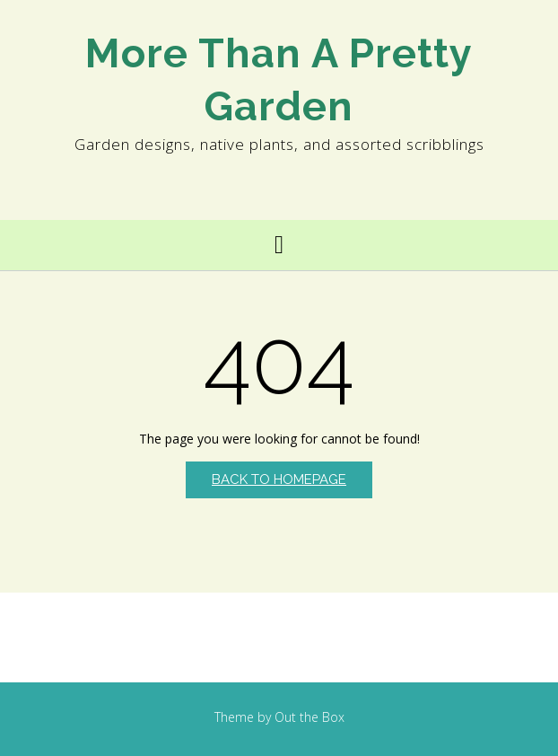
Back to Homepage (279, 479)
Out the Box (310, 717)
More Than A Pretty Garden (279, 80)
